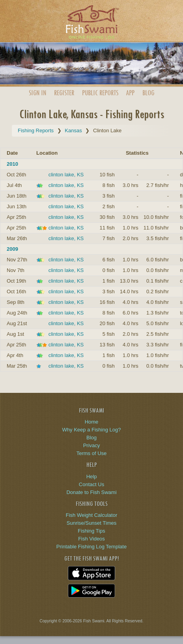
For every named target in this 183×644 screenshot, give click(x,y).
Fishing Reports (36, 130)
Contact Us (91, 484)
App (130, 93)
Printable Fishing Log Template (91, 547)
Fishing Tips (91, 531)
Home (92, 422)
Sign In (37, 93)
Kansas (73, 130)
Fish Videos (91, 539)
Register (64, 93)
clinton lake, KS (66, 175)
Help (92, 477)
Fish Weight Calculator (92, 515)
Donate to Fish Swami (91, 492)
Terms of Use (92, 453)
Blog (148, 93)
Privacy (92, 445)
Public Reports (100, 93)
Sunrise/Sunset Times (91, 523)
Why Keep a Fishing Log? (92, 430)
